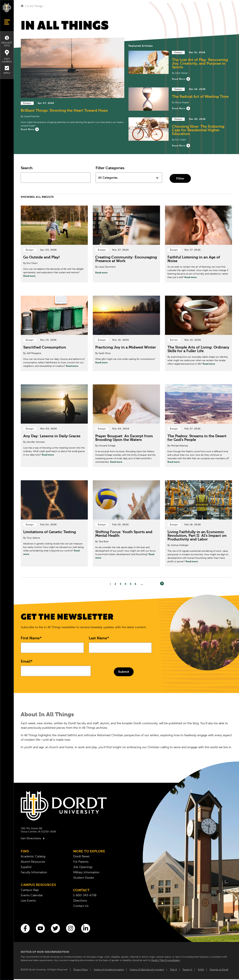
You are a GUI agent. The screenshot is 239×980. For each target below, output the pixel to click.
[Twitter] (55, 928)
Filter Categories (110, 168)
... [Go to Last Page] (142, 584)
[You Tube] (40, 928)
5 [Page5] (131, 584)
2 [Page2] (115, 584)
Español (26, 867)
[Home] (22, 6)
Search (27, 168)
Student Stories (84, 878)
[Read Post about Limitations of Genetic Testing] (54, 523)
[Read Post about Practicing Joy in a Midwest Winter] (126, 333)
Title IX (173, 970)
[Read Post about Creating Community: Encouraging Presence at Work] (126, 244)
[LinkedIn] (86, 928)
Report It (187, 970)
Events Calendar (32, 895)
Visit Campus (7, 57)
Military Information (86, 872)
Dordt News (81, 856)
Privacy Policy (81, 970)
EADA (201, 970)
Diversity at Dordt (219, 970)
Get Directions (33, 838)
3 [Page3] (120, 584)
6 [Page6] (136, 584)
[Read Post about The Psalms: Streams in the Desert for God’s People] (199, 426)
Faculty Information (34, 872)
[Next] (162, 583)
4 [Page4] (126, 584)
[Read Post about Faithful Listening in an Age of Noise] (199, 244)
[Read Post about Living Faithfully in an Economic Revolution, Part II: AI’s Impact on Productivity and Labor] (199, 523)
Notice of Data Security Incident (147, 970)
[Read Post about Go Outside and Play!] (54, 244)
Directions (80, 901)
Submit (124, 672)
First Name (30, 638)
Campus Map (30, 890)
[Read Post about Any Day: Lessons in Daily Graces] (54, 426)
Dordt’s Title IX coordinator (166, 960)
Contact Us (81, 906)
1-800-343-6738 (85, 895)
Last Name (98, 638)
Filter (180, 178)
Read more (29, 276)
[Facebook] (25, 928)
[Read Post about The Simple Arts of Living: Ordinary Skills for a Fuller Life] (199, 333)
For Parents (81, 862)
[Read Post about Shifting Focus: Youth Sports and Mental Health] (126, 523)
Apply (7, 70)
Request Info (7, 41)
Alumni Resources (33, 862)
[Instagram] (71, 928)
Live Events (28, 901)
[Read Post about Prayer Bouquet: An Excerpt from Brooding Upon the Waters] (126, 426)
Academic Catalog (33, 856)
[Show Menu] (7, 22)
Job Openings (83, 867)
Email (26, 661)
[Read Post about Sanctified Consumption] (54, 333)
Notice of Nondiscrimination (109, 970)
